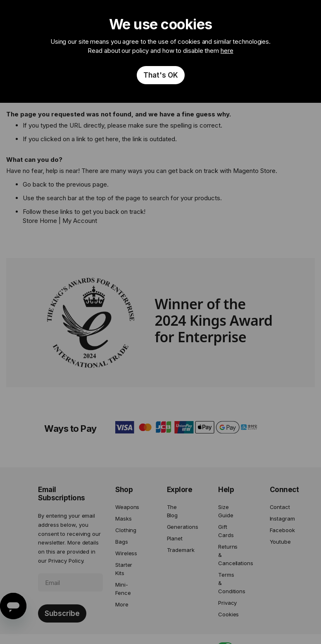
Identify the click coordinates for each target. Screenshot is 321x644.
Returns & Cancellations (227, 555)
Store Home (40, 221)
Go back (35, 184)
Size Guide (226, 511)
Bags (122, 542)
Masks (124, 519)
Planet (175, 538)
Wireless (125, 553)
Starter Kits (124, 569)
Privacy (227, 603)
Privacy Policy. (67, 561)
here (227, 51)
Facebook (279, 530)
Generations (176, 527)
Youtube (279, 542)
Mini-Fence (123, 589)
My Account (80, 221)
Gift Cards (226, 531)
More (122, 604)
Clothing (125, 530)
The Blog (172, 511)
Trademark (176, 550)
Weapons (125, 507)
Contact (279, 507)
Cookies (227, 614)
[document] (160, 51)
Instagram (279, 519)
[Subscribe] (62, 613)
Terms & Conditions (227, 583)
